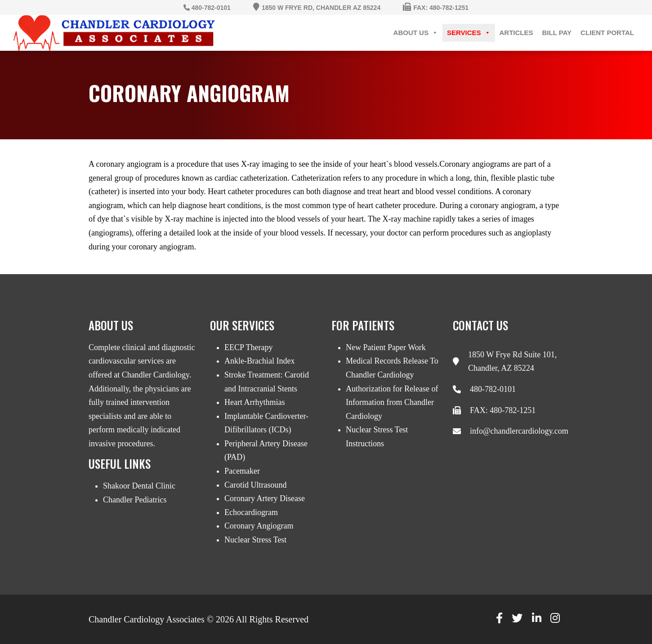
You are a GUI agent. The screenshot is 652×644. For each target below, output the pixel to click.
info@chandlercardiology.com (519, 431)
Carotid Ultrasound (255, 485)
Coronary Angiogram (259, 526)
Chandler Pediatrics (135, 500)
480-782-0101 (493, 389)
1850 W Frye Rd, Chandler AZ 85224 (321, 8)
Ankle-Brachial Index (259, 361)
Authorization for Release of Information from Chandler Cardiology (392, 402)
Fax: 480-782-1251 (441, 8)
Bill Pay (557, 33)
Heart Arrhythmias (255, 402)
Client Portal (607, 33)
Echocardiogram (251, 512)
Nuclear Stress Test (255, 540)
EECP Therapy (248, 347)
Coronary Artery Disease (265, 498)
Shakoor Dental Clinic (139, 486)
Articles (516, 33)
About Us (416, 33)
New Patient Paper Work (386, 347)
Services (469, 33)
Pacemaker (242, 471)
